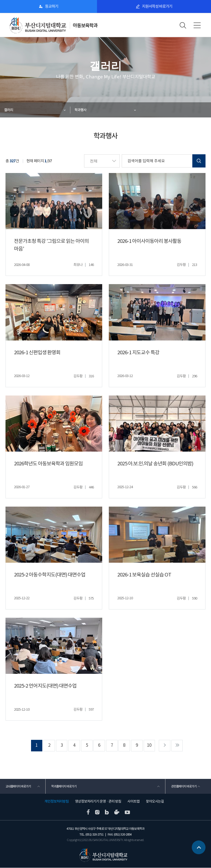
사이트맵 (134, 802)
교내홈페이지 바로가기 (18, 786)
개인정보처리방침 (57, 802)
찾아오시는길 (155, 802)
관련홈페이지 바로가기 (184, 786)
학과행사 (80, 110)
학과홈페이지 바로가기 (64, 786)
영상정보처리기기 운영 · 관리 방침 (98, 802)
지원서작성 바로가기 (157, 6)
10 (150, 745)
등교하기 (52, 6)
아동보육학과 (85, 25)
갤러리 (9, 110)
